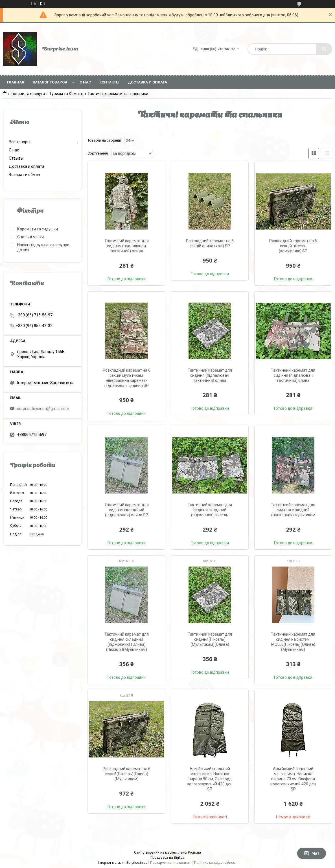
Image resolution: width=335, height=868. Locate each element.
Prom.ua (194, 852)
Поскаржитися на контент (171, 863)
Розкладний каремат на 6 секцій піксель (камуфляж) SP (293, 246)
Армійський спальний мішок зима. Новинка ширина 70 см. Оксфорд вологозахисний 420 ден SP (293, 779)
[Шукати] (324, 49)
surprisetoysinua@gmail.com (43, 409)
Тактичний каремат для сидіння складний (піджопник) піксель (210, 510)
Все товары (19, 142)
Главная (16, 82)
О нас (85, 82)
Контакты (109, 82)
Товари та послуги (28, 94)
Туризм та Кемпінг (66, 94)
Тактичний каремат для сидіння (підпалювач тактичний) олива (127, 246)
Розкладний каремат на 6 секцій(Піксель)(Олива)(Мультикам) (127, 774)
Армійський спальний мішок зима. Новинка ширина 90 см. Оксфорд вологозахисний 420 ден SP (210, 779)
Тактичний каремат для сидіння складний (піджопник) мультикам (293, 510)
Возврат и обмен (24, 175)
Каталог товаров (50, 82)
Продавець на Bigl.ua (167, 858)
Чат (312, 853)
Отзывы (16, 158)
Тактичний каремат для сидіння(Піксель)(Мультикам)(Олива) (210, 639)
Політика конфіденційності (216, 863)
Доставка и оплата (147, 82)
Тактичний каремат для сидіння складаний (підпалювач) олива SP (127, 510)
